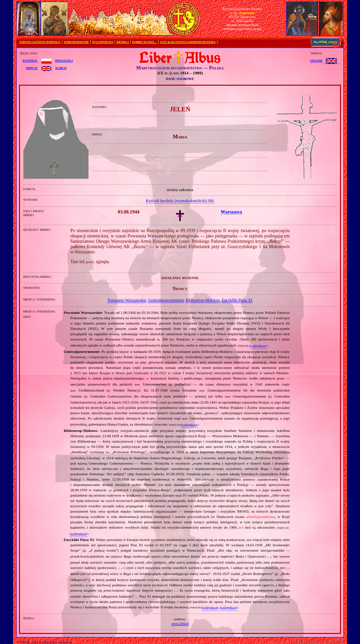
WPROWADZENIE (76, 42)
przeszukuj (64, 60)
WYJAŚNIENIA (103, 42)
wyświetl (30, 60)
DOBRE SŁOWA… (145, 42)
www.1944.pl (180, 623)
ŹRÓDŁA (123, 42)
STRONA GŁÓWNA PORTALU (40, 42)
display (32, 68)
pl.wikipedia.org (258, 346)
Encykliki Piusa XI (237, 300)
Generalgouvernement (166, 300)
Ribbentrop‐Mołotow (203, 300)
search (61, 68)
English (316, 60)
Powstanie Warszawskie (127, 300)
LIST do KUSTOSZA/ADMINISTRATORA (188, 42)
